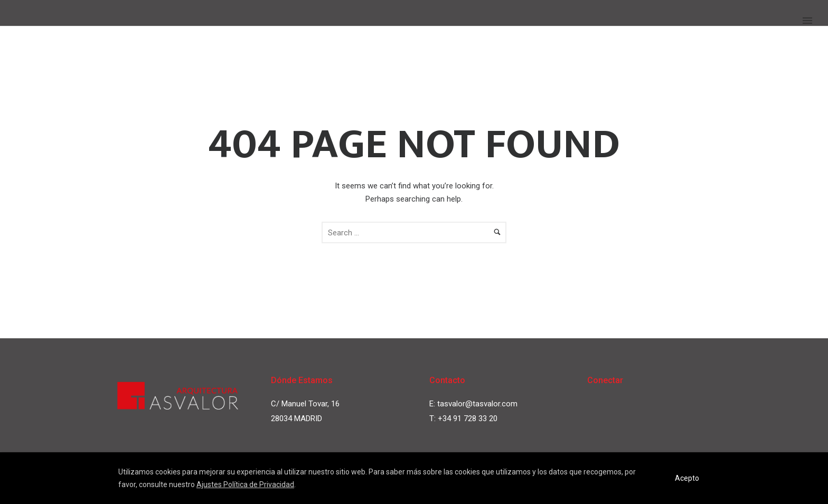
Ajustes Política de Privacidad (245, 484)
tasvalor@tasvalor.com (477, 404)
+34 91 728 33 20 (468, 419)
